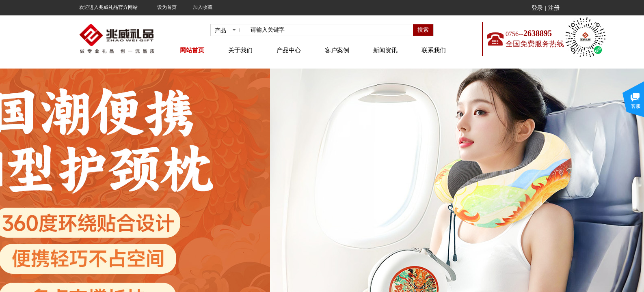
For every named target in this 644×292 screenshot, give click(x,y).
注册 (554, 8)
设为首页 (167, 7)
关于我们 (240, 50)
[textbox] (330, 30)
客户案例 (337, 50)
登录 (537, 8)
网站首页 (192, 50)
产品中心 (289, 50)
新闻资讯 (385, 50)
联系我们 (434, 50)
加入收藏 (203, 7)
